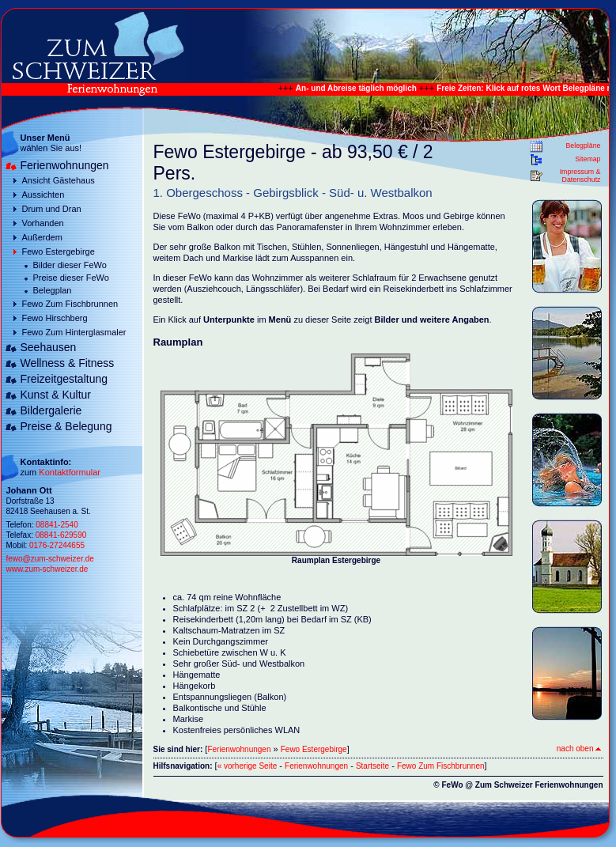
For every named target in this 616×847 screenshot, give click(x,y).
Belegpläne (583, 146)
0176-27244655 (57, 545)
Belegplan (53, 290)
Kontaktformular (70, 472)
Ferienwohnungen (65, 165)
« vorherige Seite (248, 766)
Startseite (372, 766)
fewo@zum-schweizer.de (50, 559)
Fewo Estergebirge (59, 251)
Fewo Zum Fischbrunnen (70, 304)
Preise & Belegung (66, 426)
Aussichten (43, 195)
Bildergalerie (51, 410)
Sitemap (588, 159)
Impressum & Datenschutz (580, 176)
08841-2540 (57, 525)
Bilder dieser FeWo (70, 265)
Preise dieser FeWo (71, 278)
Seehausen (49, 347)
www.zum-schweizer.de (47, 569)
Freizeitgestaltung (64, 379)
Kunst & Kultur (56, 395)
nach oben (579, 749)
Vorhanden (43, 223)
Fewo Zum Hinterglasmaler (74, 332)
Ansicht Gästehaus (59, 180)
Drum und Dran (52, 209)
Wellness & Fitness (68, 363)
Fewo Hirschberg (55, 318)
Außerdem (42, 237)
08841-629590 (61, 535)
